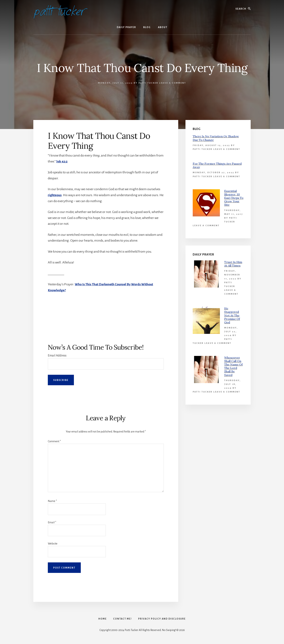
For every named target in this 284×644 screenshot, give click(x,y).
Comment (54, 441)
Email (52, 522)
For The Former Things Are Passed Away (217, 165)
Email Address (57, 355)
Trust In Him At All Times (233, 264)
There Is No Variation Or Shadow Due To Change (216, 138)
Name (52, 501)
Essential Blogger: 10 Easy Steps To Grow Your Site (234, 198)
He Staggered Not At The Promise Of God (232, 315)
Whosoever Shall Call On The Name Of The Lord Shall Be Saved (233, 366)
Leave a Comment (173, 83)
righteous (55, 195)
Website (53, 543)
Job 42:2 (62, 161)
